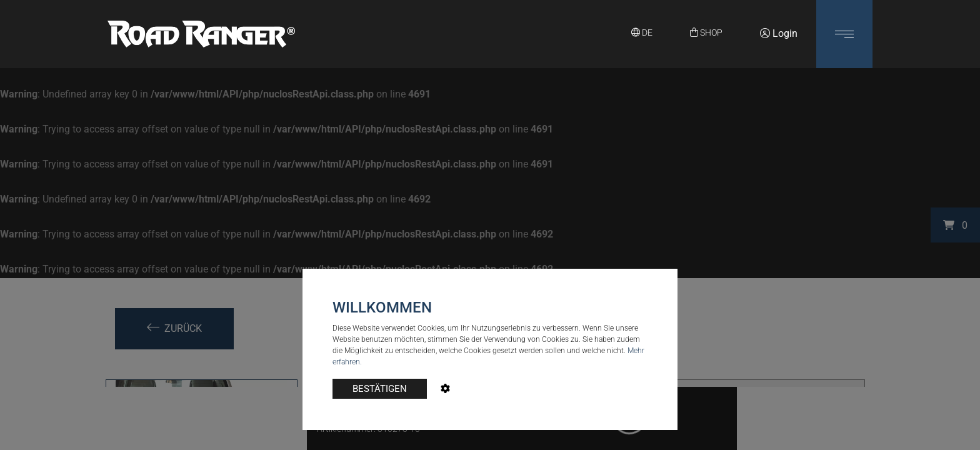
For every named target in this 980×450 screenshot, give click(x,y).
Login (779, 33)
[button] (844, 34)
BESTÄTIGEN (380, 389)
